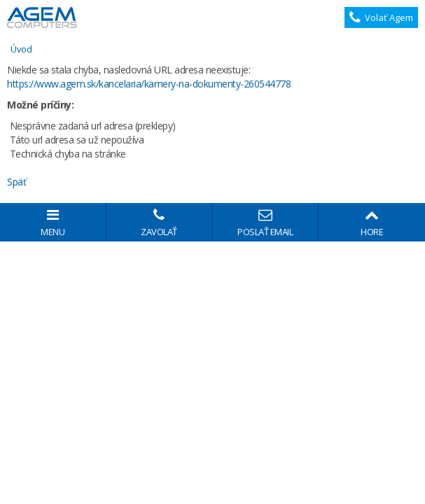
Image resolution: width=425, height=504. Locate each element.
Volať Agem (382, 17)
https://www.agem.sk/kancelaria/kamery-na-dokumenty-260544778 (149, 84)
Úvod (21, 49)
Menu (53, 223)
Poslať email (266, 223)
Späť (16, 182)
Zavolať (159, 223)
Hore (372, 223)
